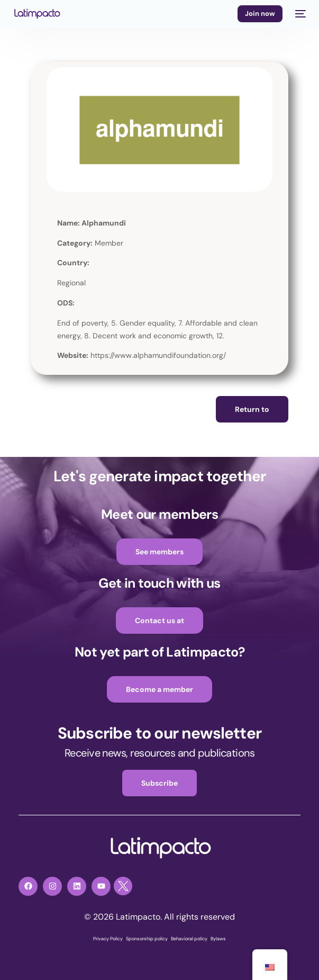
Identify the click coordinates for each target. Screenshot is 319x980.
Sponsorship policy (147, 939)
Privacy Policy (108, 939)
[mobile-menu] (299, 14)
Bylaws (218, 939)
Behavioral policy (189, 939)
